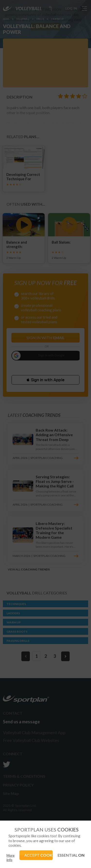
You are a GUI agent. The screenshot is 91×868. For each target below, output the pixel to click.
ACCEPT (39, 855)
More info (11, 857)
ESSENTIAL (71, 855)
